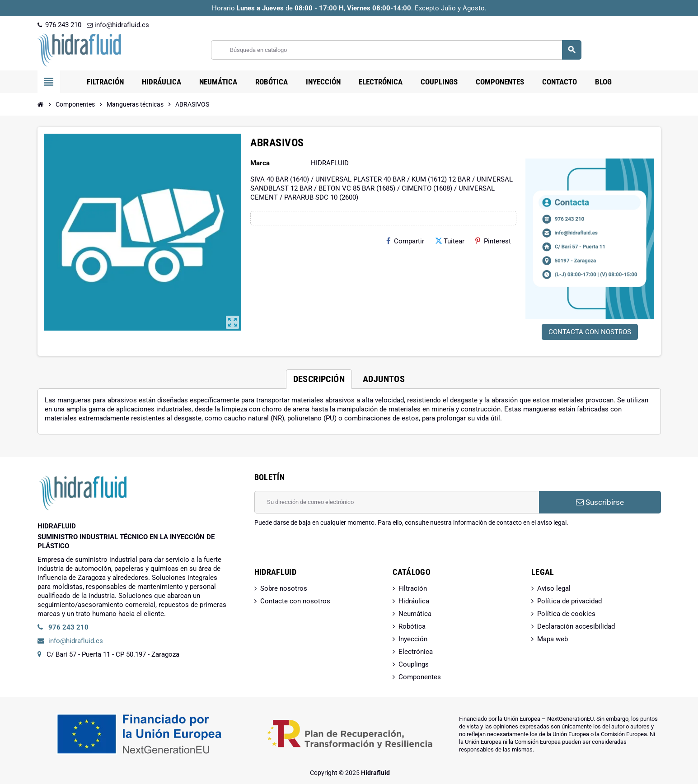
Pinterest (493, 241)
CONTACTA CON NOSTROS (590, 332)
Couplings (414, 664)
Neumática (415, 614)
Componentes (420, 677)
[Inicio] (41, 104)
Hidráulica (414, 601)
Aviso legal (554, 588)
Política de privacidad (569, 601)
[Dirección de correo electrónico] (397, 502)
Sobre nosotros (284, 588)
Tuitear (450, 241)
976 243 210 (59, 25)
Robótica (412, 626)
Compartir (405, 241)
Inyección (413, 639)
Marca (260, 163)
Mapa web (553, 639)
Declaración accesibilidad (576, 626)
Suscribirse (600, 502)
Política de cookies (566, 614)
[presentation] (323, 550)
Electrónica (416, 652)
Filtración (413, 588)
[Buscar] (396, 50)
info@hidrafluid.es (118, 25)
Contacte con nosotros (295, 601)
